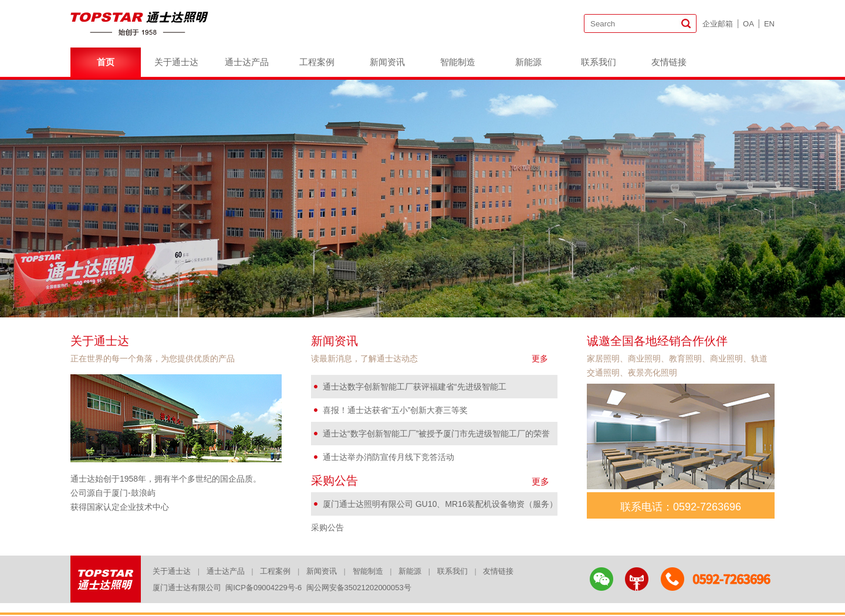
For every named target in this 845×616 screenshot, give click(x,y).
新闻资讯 (387, 62)
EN (769, 24)
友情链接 (669, 62)
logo (141, 23)
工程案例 (317, 62)
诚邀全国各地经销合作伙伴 (657, 341)
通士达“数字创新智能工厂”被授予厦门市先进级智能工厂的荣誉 (436, 434)
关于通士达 (176, 62)
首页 (106, 62)
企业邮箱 (718, 24)
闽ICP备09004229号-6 (263, 588)
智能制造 (458, 62)
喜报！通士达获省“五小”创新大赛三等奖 (395, 410)
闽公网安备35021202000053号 (359, 588)
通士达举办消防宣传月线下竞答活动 (388, 457)
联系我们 (599, 62)
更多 (540, 358)
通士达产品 (247, 62)
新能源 (528, 62)
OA (748, 24)
